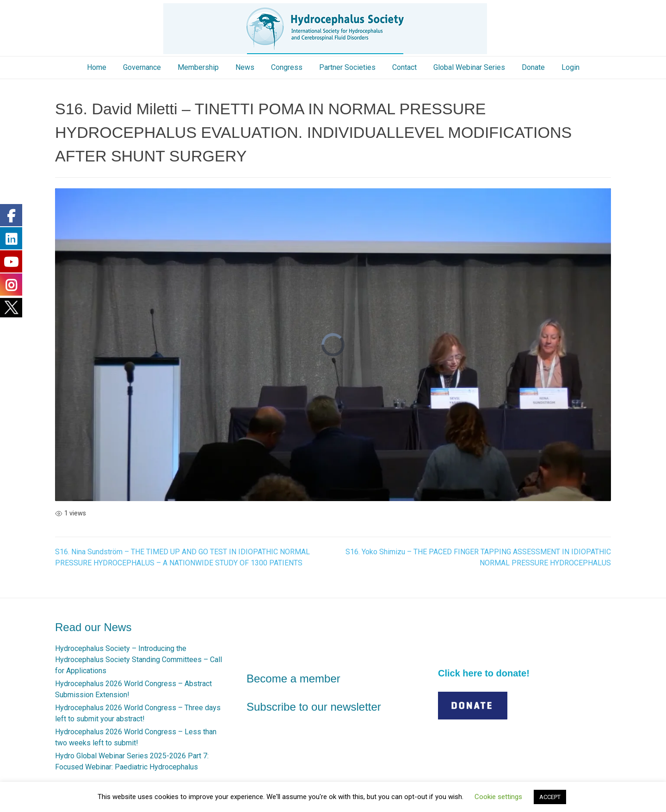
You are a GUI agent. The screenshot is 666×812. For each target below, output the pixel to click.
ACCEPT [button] (550, 797)
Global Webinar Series (469, 67)
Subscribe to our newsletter (314, 707)
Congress (287, 67)
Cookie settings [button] (498, 797)
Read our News (93, 627)
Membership (198, 67)
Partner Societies (347, 67)
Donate (533, 67)
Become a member (293, 679)
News (245, 67)
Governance (142, 67)
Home (97, 67)
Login (570, 67)
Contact (404, 67)
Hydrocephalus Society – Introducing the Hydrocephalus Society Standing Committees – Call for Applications (139, 660)
